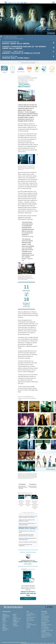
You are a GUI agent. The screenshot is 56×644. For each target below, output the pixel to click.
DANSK (4, 619)
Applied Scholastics (21, 69)
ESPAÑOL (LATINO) (17, 619)
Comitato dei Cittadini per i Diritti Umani (46, 636)
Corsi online (29, 623)
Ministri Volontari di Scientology (45, 623)
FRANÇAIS (5, 621)
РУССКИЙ (5, 626)
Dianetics (43, 615)
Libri (27, 622)
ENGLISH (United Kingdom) (6, 617)
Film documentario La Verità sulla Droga (27, 532)
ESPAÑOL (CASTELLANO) (16, 621)
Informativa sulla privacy (25, 643)
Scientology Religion (45, 618)
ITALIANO (15, 624)
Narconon (37, 69)
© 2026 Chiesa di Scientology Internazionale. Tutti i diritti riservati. (14, 642)
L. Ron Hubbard (30, 613)
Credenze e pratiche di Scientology (31, 615)
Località (28, 628)
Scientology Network (45, 616)
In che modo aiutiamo (4, 72)
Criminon (29, 69)
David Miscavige (45, 619)
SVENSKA (15, 617)
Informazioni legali (51, 643)
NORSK (14, 616)
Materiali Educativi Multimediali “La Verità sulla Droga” (27, 524)
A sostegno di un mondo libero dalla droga (47, 631)
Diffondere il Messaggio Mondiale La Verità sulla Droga (28, 539)
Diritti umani (52, 69)
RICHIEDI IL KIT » (28, 598)
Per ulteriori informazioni (31, 625)
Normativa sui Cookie (35, 643)
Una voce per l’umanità (31, 617)
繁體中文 (4, 627)
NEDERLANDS (5, 629)
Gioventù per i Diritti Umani (47, 634)
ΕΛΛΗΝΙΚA (15, 623)
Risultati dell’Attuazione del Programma (25, 545)
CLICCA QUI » (28, 564)
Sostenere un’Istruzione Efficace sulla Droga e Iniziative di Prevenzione (28, 517)
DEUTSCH (5, 630)
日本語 (4, 624)
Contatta (28, 626)
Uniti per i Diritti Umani (46, 633)
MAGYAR (15, 614)
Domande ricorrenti (30, 620)
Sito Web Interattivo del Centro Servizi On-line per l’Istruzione (26, 535)
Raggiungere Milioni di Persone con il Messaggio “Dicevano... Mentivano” (28, 528)
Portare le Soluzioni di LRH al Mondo (28, 542)
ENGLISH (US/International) (6, 615)
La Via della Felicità (13, 69)
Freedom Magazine (45, 627)
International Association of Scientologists (47, 625)
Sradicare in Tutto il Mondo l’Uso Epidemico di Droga (27, 520)
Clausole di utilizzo (43, 643)
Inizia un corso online (45, 621)
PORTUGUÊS (16, 626)
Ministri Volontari (30, 619)
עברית (4, 623)
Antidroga (44, 69)
